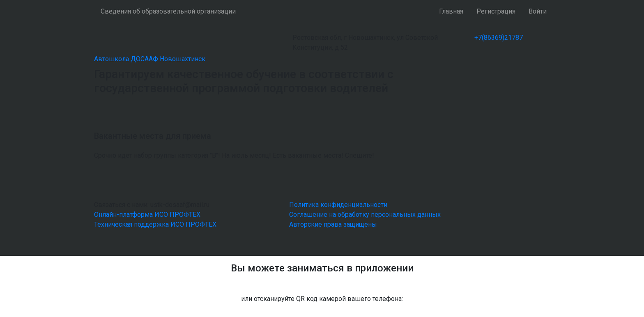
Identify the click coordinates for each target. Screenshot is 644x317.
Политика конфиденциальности (338, 205)
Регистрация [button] (496, 11)
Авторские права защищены (333, 224)
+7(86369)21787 (499, 38)
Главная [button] (451, 11)
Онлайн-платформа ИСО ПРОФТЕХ (147, 215)
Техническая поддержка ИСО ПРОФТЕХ (155, 224)
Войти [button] (538, 11)
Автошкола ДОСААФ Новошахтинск (150, 59)
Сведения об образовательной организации (168, 11)
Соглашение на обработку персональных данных (365, 215)
